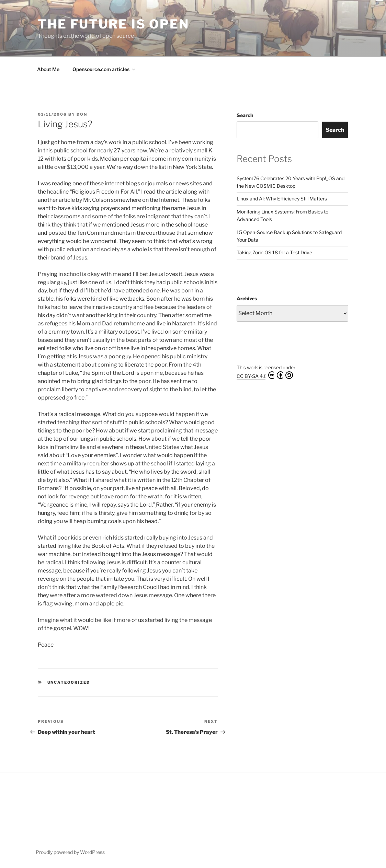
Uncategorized (69, 682)
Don (82, 114)
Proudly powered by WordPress (70, 852)
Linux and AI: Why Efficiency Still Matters (282, 199)
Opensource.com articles (104, 69)
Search (245, 115)
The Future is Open (113, 24)
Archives (247, 298)
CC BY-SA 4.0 (265, 375)
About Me (48, 69)
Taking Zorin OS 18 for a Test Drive (274, 252)
